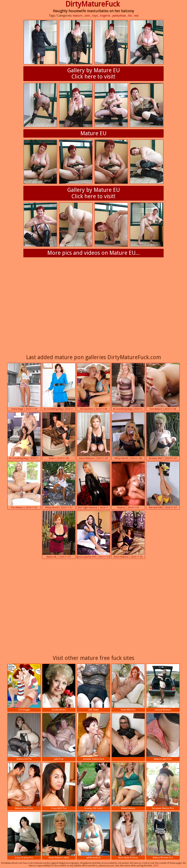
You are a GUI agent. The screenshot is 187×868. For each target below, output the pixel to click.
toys (95, 16)
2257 (156, 866)
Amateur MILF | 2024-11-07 (163, 436)
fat (130, 16)
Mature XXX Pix (24, 737)
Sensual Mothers (163, 688)
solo (87, 16)
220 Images (24, 688)
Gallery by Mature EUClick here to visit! (93, 74)
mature (78, 16)
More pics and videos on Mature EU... (93, 253)
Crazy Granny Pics (24, 835)
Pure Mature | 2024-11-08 (163, 387)
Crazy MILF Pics (59, 786)
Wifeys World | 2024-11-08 (128, 436)
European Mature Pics (163, 786)
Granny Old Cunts (93, 786)
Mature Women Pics (163, 835)
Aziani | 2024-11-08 (59, 436)
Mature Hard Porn (24, 786)
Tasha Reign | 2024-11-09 (24, 387)
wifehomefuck (93, 835)
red (136, 16)
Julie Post (59, 737)
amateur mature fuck (93, 737)
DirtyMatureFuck (93, 4)
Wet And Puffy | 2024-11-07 (163, 485)
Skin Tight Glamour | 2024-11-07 (93, 486)
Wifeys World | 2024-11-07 (59, 485)
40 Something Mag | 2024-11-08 (59, 387)
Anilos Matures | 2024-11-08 (93, 436)
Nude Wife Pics (128, 688)
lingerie (105, 16)
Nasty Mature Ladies (59, 835)
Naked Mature (128, 786)
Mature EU (93, 133)
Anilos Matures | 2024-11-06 (128, 535)
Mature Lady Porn (163, 737)
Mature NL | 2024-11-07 (59, 535)
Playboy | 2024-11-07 (128, 485)
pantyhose (119, 16)
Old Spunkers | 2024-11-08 (93, 387)
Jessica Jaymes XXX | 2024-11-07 (93, 535)
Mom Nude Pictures (128, 835)
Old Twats (93, 688)
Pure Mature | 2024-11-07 (24, 485)
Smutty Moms (59, 688)
